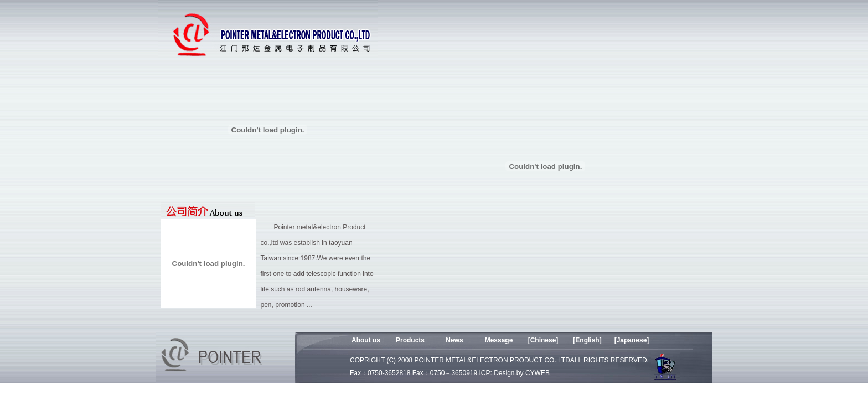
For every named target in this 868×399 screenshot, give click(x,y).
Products (410, 340)
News (454, 340)
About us (366, 340)
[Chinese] (543, 340)
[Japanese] (632, 340)
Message (499, 340)
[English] (587, 340)
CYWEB (538, 373)
